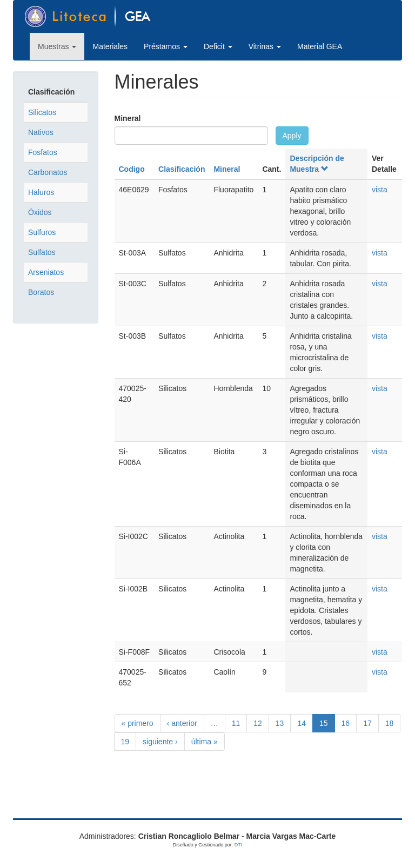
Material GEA (320, 46)
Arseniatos (46, 272)
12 (258, 723)
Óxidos (40, 212)
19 (125, 742)
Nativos (41, 132)
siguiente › (160, 742)
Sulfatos (42, 252)
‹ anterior (182, 723)
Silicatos (42, 112)
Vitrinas (265, 46)
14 (302, 723)
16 (346, 723)
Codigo (132, 169)
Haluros (41, 192)
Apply (292, 136)
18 (390, 723)
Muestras (57, 46)
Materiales (110, 46)
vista (380, 190)
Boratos (41, 292)
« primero (138, 723)
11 (236, 723)
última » (205, 742)
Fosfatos (43, 152)
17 (367, 723)
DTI (239, 845)
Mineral (128, 118)
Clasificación (182, 169)
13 (280, 723)
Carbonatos (48, 172)
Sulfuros (42, 232)
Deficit (218, 46)
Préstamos (166, 46)
